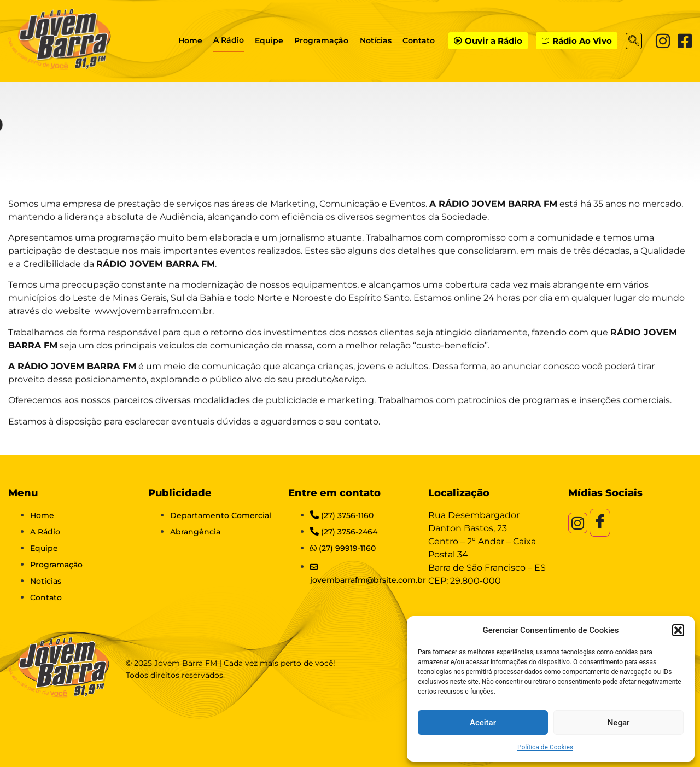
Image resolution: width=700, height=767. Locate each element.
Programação (322, 40)
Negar (619, 723)
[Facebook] (685, 41)
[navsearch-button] (634, 41)
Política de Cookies (545, 747)
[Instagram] (663, 41)
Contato (419, 40)
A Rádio (229, 40)
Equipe (270, 40)
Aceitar (483, 723)
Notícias (376, 40)
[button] (678, 630)
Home (191, 40)
